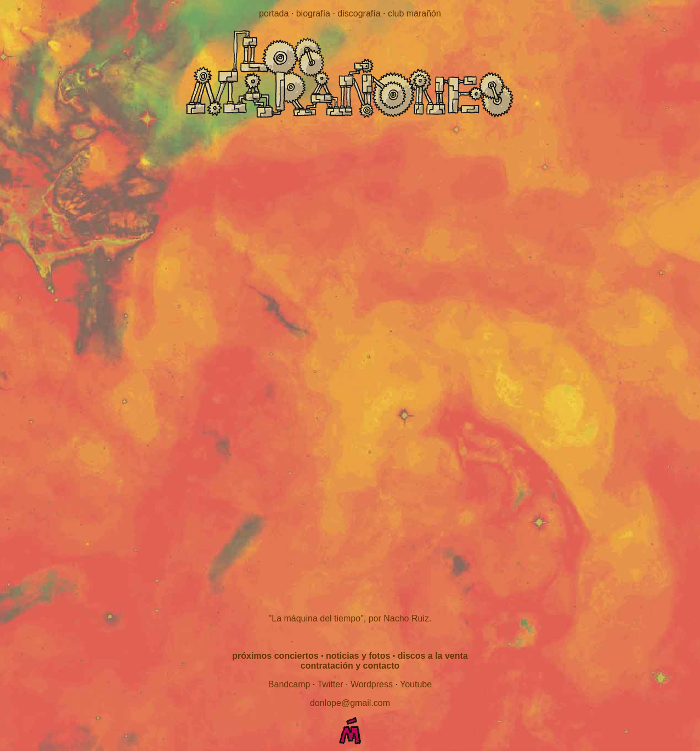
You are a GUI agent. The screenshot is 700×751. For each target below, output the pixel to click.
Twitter (330, 684)
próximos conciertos (275, 656)
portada (274, 13)
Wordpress (372, 684)
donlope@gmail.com (350, 703)
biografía (313, 13)
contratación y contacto (350, 666)
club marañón (414, 13)
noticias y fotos (358, 656)
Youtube (416, 684)
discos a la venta (433, 656)
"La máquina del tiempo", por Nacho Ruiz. (350, 618)
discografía (359, 13)
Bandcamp (289, 684)
